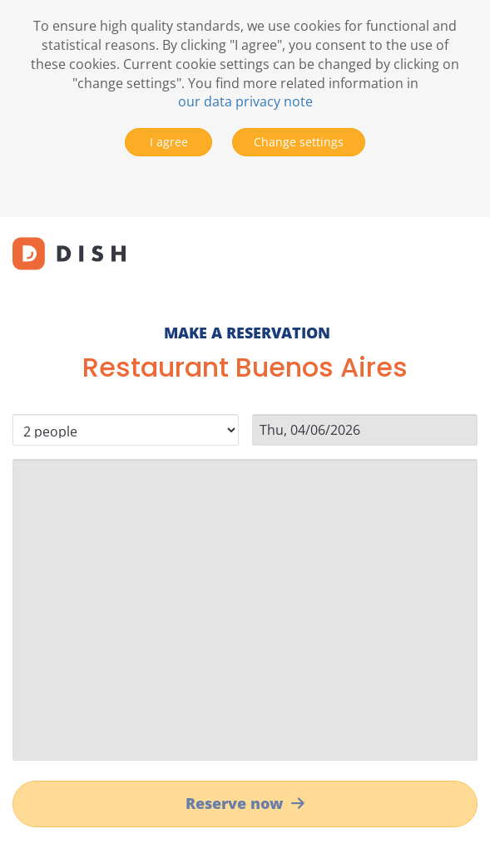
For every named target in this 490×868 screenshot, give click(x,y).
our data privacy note (245, 101)
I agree (169, 142)
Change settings (299, 142)
